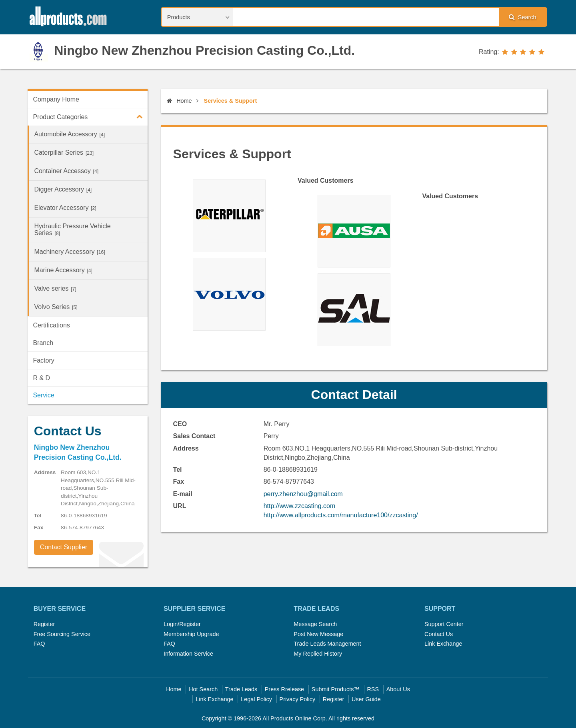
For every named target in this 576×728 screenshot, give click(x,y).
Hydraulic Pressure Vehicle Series (72, 229)
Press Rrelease (284, 689)
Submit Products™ (336, 689)
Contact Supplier (64, 547)
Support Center (444, 624)
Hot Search (203, 689)
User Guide (366, 699)
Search (522, 17)
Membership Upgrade (191, 634)
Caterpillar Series (64, 153)
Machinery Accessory (69, 252)
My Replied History (318, 654)
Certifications (51, 325)
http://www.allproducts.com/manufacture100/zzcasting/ (341, 515)
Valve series (55, 288)
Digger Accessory (63, 189)
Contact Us (439, 634)
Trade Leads (241, 689)
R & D (41, 378)
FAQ (39, 644)
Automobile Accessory (69, 134)
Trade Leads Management (327, 644)
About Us (398, 689)
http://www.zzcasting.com (300, 506)
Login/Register (182, 624)
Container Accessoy (66, 171)
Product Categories (90, 116)
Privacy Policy (298, 699)
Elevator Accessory (65, 208)
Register (44, 624)
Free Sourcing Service (62, 634)
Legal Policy (256, 699)
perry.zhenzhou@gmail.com (303, 494)
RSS (373, 689)
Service (43, 395)
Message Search (315, 624)
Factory (43, 360)
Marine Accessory (63, 270)
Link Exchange (443, 644)
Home (179, 101)
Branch (43, 343)
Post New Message (318, 634)
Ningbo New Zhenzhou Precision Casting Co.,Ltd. (204, 50)
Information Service (188, 654)
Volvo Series (56, 307)
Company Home (56, 99)
